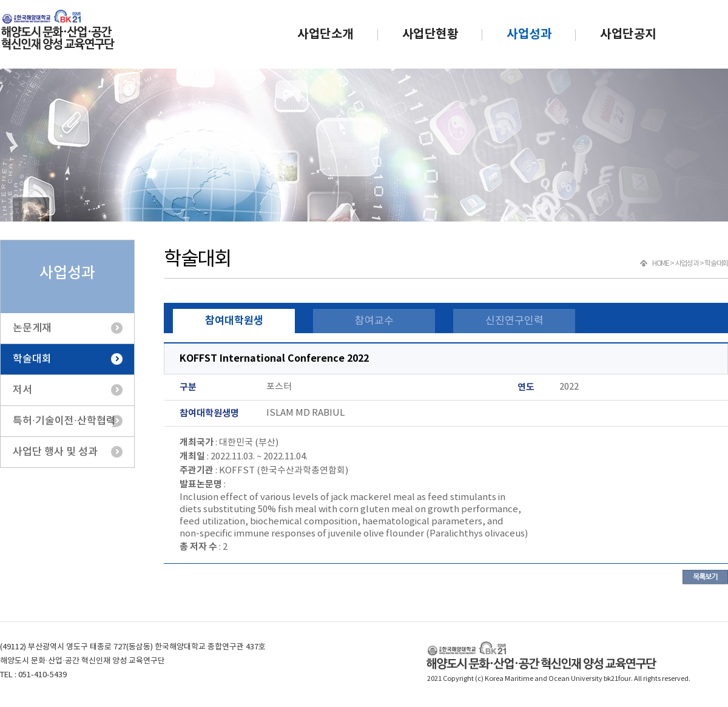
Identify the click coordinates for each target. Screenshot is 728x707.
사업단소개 (325, 35)
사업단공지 (628, 35)
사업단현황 (430, 35)
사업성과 (529, 35)
